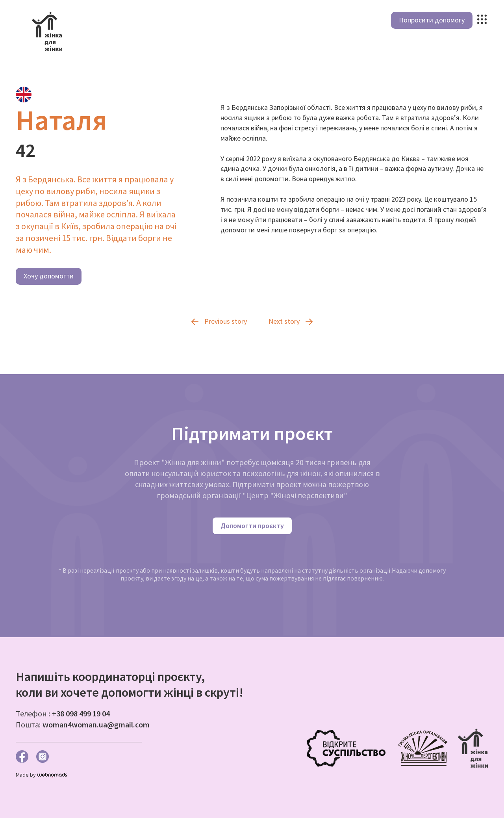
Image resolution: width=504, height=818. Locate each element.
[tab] (24, 95)
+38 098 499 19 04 (81, 713)
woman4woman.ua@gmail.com (96, 724)
